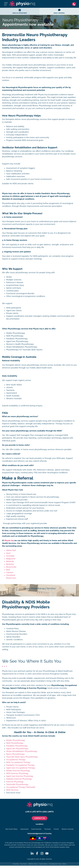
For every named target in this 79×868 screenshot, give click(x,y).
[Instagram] (42, 853)
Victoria (56, 829)
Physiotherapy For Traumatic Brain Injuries (24, 350)
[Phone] (75, 4)
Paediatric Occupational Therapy (20, 765)
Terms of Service (24, 864)
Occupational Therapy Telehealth (21, 787)
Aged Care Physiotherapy (17, 341)
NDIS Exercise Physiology (17, 773)
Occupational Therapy (16, 760)
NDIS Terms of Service (33, 864)
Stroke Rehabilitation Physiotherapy (22, 347)
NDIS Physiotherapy (15, 336)
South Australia (36, 829)
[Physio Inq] (22, 4)
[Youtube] (47, 853)
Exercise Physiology (15, 782)
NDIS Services (12, 790)
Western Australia (68, 829)
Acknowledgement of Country (55, 864)
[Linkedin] (32, 853)
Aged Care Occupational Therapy (21, 768)
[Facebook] (37, 853)
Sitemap (64, 864)
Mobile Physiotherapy (16, 333)
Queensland (24, 829)
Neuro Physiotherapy (15, 754)
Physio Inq (9, 540)
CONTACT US (39, 818)
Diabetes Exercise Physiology (19, 779)
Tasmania (47, 829)
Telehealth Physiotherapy (17, 784)
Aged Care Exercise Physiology (20, 776)
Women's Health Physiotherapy (20, 344)
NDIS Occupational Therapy (18, 762)
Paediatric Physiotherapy (17, 339)
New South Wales (11, 829)
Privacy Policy (16, 864)
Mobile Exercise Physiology (18, 771)
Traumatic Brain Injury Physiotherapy (22, 757)
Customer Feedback (43, 864)
